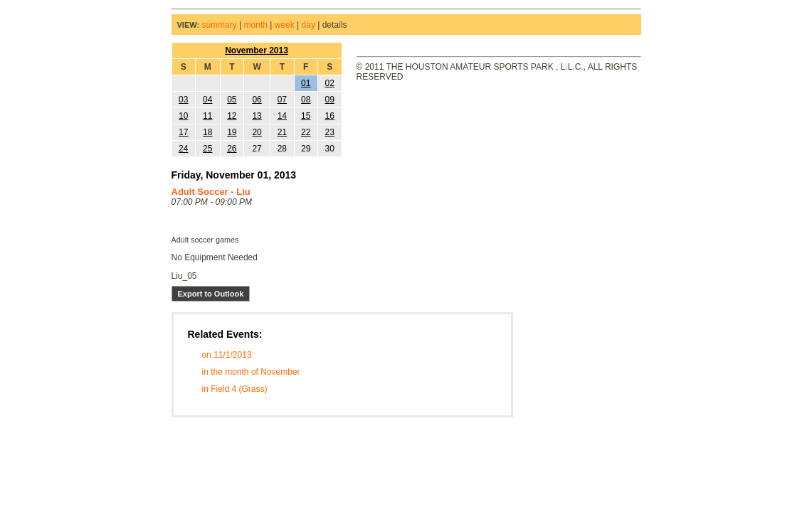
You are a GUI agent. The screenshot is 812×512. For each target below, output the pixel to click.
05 (232, 100)
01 (306, 83)
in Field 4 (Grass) (235, 389)
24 (183, 149)
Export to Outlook (211, 294)
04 (207, 100)
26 (232, 149)
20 (257, 132)
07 (282, 100)
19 (232, 132)
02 (330, 83)
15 (306, 116)
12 (232, 116)
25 (207, 149)
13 (257, 116)
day (309, 25)
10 (183, 116)
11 (207, 116)
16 (330, 116)
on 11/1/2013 (227, 355)
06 (257, 100)
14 (282, 116)
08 (306, 100)
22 (306, 132)
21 (282, 132)
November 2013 (257, 50)
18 (207, 132)
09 (330, 100)
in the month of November (251, 372)
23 (330, 132)
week (285, 25)
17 (183, 132)
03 (183, 100)
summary (219, 25)
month (256, 25)
